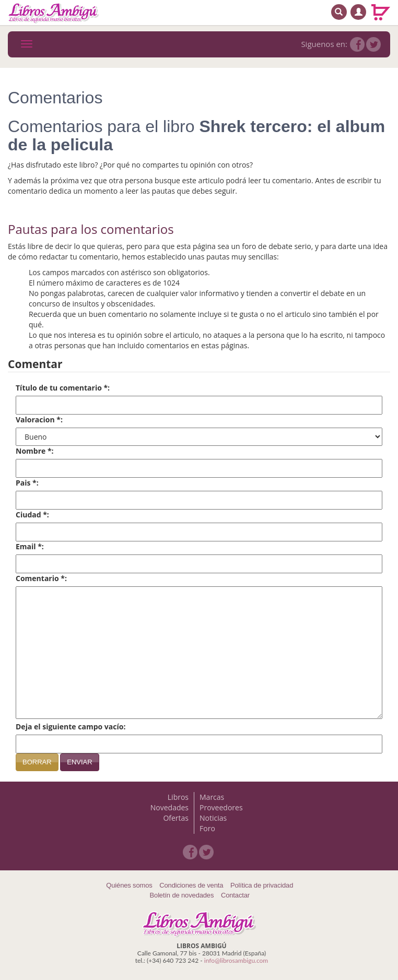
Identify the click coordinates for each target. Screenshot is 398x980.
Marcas (212, 797)
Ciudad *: (32, 515)
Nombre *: (35, 451)
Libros (178, 797)
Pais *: (27, 483)
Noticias (213, 818)
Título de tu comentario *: (63, 388)
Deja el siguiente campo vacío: (71, 727)
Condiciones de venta (191, 885)
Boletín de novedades (182, 895)
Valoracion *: (39, 420)
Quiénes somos (129, 885)
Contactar (235, 895)
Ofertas (176, 818)
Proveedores (221, 807)
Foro (207, 828)
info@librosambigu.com (236, 960)
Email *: (30, 546)
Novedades (169, 807)
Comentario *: (41, 578)
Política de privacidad (262, 885)
